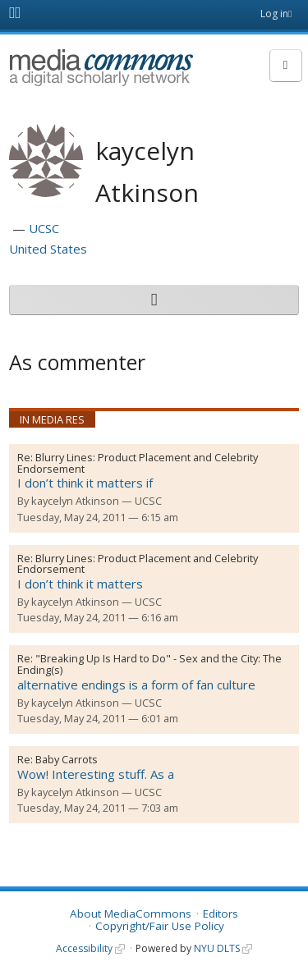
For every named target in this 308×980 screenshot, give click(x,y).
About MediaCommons (131, 914)
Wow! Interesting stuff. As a (96, 774)
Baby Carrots (67, 759)
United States (48, 249)
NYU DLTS (217, 948)
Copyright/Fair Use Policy (160, 926)
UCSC (44, 228)
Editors (221, 914)
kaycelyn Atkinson (75, 501)
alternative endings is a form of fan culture (136, 685)
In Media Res (52, 419)
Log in (274, 14)
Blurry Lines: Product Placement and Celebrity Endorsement (138, 463)
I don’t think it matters (80, 584)
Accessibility (84, 948)
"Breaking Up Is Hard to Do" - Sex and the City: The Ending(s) (149, 664)
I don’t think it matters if (85, 483)
